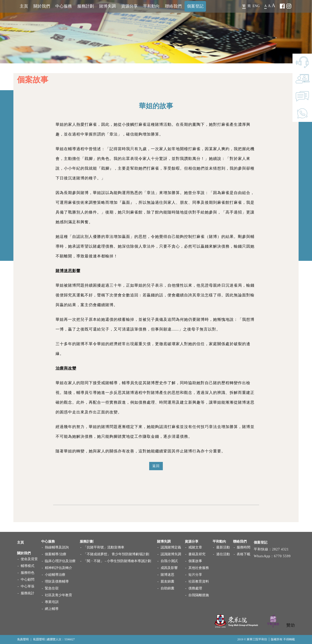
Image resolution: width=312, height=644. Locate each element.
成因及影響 (169, 568)
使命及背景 (29, 559)
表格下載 (244, 554)
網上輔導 (52, 609)
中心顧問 (28, 580)
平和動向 (151, 6)
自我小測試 (169, 561)
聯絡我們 (173, 6)
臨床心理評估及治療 (60, 561)
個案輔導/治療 (56, 554)
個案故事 (195, 561)
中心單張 (28, 586)
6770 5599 (282, 556)
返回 (156, 467)
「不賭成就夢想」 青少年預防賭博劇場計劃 (116, 554)
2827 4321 (280, 549)
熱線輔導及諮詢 (57, 547)
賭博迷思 (167, 575)
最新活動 (223, 547)
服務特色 (28, 573)
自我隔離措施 (199, 595)
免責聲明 (23, 639)
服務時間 (244, 547)
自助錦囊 (167, 588)
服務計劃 (86, 6)
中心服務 (64, 6)
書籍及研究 (197, 554)
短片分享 (195, 575)
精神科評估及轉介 (58, 568)
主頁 (24, 6)
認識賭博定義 (171, 547)
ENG (256, 6)
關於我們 (42, 6)
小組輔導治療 (55, 575)
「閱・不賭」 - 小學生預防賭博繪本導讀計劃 (117, 561)
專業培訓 (52, 602)
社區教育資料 (199, 581)
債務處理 (195, 588)
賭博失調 (107, 6)
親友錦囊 (167, 581)
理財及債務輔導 (57, 581)
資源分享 (129, 6)
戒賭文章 (195, 547)
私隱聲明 (39, 639)
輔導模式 (28, 566)
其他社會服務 (199, 568)
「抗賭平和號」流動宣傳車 (104, 547)
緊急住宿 (52, 588)
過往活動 (223, 554)
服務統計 (28, 593)
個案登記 (195, 6)
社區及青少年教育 (58, 595)
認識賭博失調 (171, 554)
